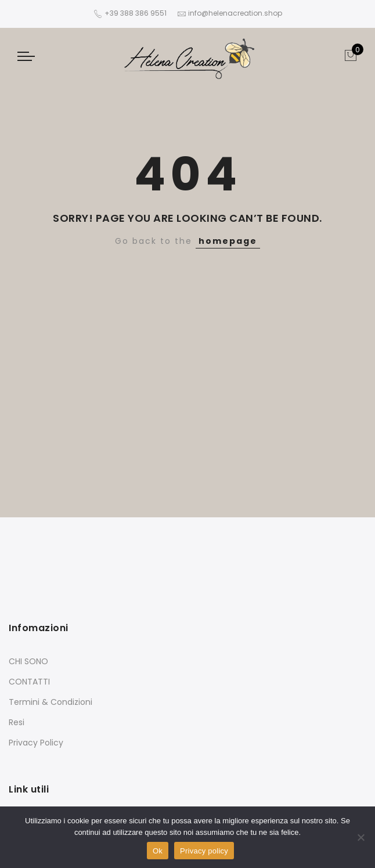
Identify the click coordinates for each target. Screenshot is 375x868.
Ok (158, 851)
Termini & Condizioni (51, 702)
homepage (228, 241)
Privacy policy (204, 851)
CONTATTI (29, 682)
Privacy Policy (36, 743)
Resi (17, 722)
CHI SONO (28, 661)
